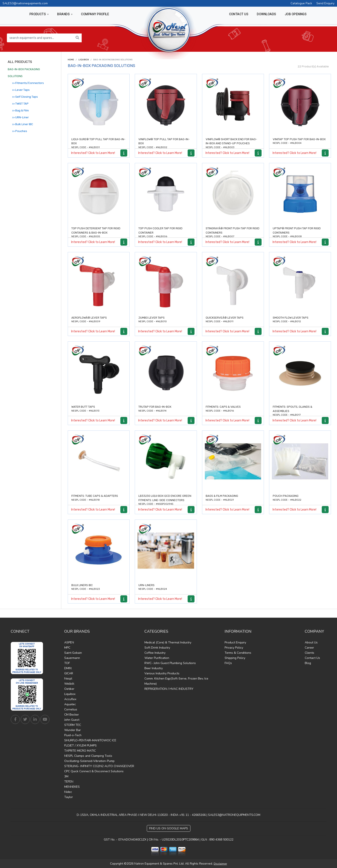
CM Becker (72, 715)
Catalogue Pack (301, 3)
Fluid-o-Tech (73, 735)
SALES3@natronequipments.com (25, 3)
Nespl (68, 679)
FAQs (228, 663)
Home (71, 60)
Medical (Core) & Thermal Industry (168, 642)
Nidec (68, 792)
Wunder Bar (73, 730)
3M (66, 776)
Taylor (69, 797)
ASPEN (69, 642)
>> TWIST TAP (20, 104)
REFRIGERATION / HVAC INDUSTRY (169, 689)
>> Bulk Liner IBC (23, 124)
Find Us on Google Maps (169, 828)
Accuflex (70, 699)
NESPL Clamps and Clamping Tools (88, 756)
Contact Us (312, 658)
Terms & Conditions (238, 653)
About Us (311, 642)
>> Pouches (20, 131)
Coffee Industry (155, 653)
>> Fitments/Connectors (28, 83)
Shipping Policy (235, 658)
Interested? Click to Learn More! (93, 153)
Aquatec (70, 704)
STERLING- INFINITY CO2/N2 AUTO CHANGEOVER (99, 766)
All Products (20, 62)
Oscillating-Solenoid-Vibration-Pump (89, 761)
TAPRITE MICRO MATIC (80, 751)
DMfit (68, 668)
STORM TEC (73, 725)
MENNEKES (72, 787)
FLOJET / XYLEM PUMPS (80, 746)
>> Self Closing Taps (25, 97)
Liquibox (84, 60)
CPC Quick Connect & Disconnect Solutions (94, 771)
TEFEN (69, 782)
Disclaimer (220, 864)
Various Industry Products (162, 673)
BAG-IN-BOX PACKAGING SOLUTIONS (24, 73)
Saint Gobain (73, 653)
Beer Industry (154, 668)
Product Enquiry (235, 642)
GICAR (69, 673)
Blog (308, 663)
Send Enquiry (325, 3)
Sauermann (72, 658)
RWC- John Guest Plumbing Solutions (170, 663)
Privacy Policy (234, 648)
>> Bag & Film (20, 110)
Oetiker (69, 689)
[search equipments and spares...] (40, 38)
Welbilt (69, 684)
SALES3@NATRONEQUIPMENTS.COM (234, 815)
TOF (67, 663)
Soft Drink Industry (157, 648)
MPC (67, 648)
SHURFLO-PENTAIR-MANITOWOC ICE (90, 740)
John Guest (72, 720)
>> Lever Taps (21, 90)
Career (309, 648)
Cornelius (71, 709)
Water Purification (157, 658)
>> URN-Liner (20, 117)
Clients (309, 653)
